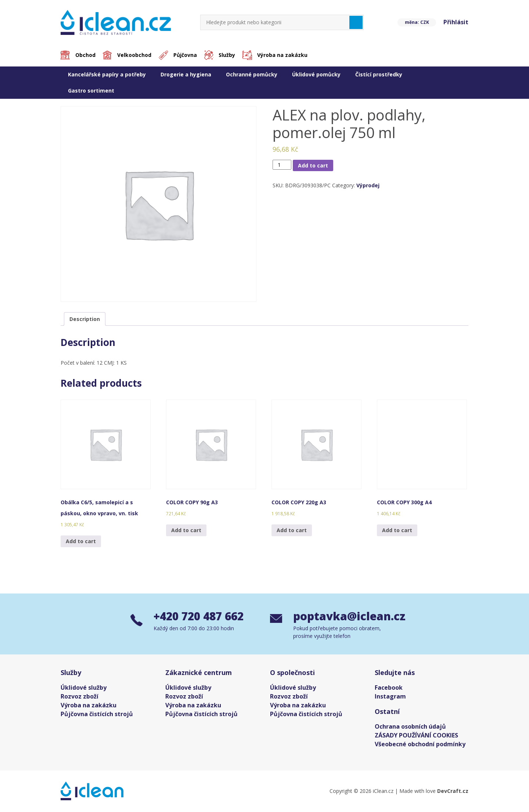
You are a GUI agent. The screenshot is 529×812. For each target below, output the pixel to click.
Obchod (85, 55)
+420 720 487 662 (201, 616)
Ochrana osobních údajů (410, 727)
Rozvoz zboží (80, 697)
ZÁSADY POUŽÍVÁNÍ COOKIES (416, 736)
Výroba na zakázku (283, 55)
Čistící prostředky (379, 74)
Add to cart (313, 165)
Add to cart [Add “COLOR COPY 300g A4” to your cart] (397, 530)
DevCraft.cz (453, 791)
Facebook (389, 688)
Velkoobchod (135, 55)
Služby (228, 55)
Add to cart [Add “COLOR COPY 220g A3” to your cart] (292, 530)
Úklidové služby (84, 688)
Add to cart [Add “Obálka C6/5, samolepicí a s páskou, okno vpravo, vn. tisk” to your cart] (81, 541)
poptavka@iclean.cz (346, 616)
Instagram (390, 697)
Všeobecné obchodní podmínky (420, 744)
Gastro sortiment (91, 91)
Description (85, 319)
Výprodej (368, 186)
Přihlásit (456, 22)
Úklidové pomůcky (316, 74)
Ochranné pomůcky (252, 74)
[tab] (85, 319)
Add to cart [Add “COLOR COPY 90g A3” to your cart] (186, 530)
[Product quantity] (282, 165)
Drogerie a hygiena (186, 74)
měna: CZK (417, 22)
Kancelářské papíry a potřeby (107, 74)
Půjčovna (186, 55)
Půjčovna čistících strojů (97, 714)
